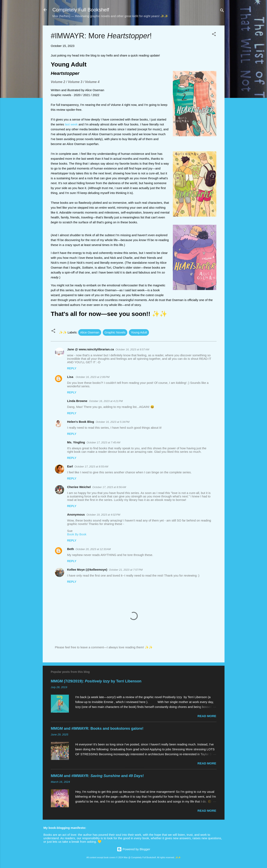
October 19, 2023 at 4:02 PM (103, 515)
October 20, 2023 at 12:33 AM (93, 549)
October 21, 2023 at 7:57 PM (126, 570)
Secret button (111, 842)
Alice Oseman (90, 332)
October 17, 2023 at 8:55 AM (91, 467)
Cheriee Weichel (79, 487)
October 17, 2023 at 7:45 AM (103, 442)
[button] (214, 35)
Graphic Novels (115, 332)
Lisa (71, 377)
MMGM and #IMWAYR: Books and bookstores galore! (97, 728)
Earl (70, 466)
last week (71, 124)
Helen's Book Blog (81, 422)
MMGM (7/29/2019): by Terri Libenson (96, 681)
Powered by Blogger (133, 849)
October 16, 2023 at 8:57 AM (132, 349)
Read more (207, 716)
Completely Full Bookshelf (81, 10)
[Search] (222, 11)
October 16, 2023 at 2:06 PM (93, 377)
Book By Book (77, 534)
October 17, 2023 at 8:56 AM (109, 487)
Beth (71, 549)
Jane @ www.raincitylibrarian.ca (91, 349)
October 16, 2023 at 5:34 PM (112, 422)
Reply (72, 368)
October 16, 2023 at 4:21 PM (106, 401)
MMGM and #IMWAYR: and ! (97, 776)
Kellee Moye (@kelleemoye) (87, 570)
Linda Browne (77, 401)
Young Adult (139, 332)
